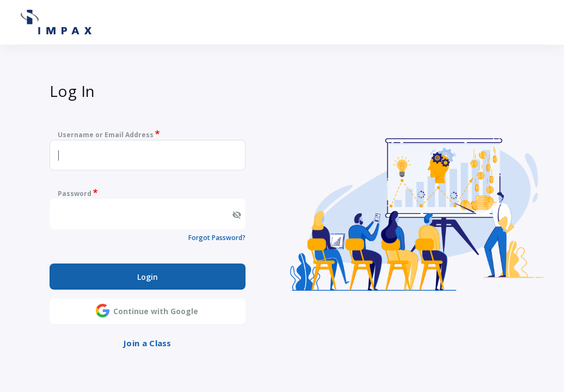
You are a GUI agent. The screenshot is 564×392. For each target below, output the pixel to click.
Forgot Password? (217, 238)
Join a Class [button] (147, 343)
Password (75, 194)
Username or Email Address (106, 135)
